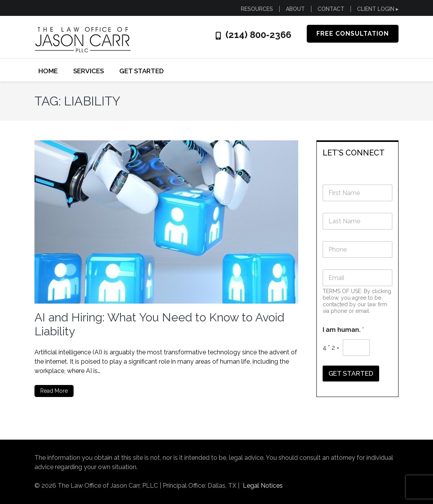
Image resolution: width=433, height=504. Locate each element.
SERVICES (88, 71)
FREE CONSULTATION (353, 34)
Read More (54, 391)
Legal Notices (263, 486)
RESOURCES (257, 9)
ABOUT (295, 9)
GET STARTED (142, 71)
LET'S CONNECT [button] (354, 153)
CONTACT (331, 9)
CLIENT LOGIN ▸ (378, 9)
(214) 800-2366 (258, 35)
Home (48, 71)
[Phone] (358, 249)
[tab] (358, 152)
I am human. (343, 330)
